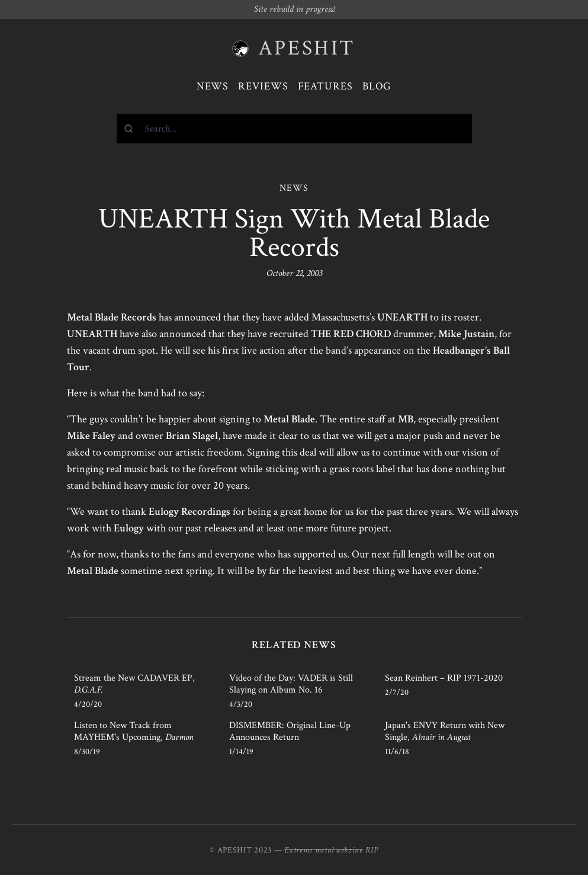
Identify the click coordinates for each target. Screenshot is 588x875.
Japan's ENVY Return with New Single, (445, 731)
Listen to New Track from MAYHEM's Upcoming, (134, 731)
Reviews (263, 86)
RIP (372, 850)
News (213, 86)
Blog (377, 86)
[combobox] (294, 129)
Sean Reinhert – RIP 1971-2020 (444, 678)
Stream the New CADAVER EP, (134, 684)
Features (325, 86)
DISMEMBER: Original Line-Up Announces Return (290, 731)
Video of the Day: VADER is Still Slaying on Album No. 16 (291, 684)
